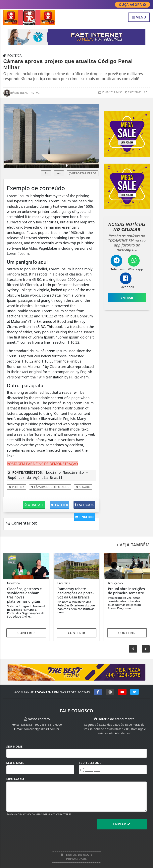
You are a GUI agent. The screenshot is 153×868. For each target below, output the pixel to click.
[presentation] (37, 827)
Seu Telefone (90, 763)
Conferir (26, 633)
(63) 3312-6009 (52, 725)
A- (46, 173)
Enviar (122, 824)
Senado (83, 487)
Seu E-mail (15, 763)
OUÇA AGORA (132, 5)
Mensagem (15, 779)
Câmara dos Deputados (50, 487)
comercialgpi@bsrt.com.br (42, 729)
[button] (146, 649)
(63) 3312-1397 (30, 725)
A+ (59, 173)
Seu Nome (15, 746)
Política (17, 487)
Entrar (127, 298)
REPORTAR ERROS (83, 173)
